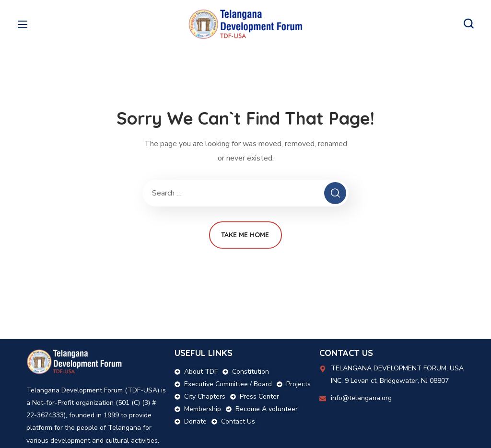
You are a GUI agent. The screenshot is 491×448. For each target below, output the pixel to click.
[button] (468, 24)
